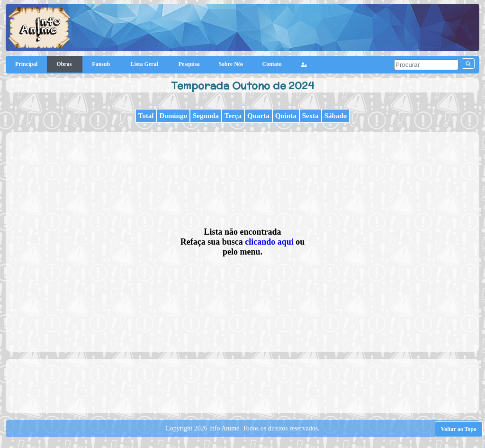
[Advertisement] (242, 385)
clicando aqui (269, 242)
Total (146, 116)
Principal (26, 64)
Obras (65, 64)
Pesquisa (189, 64)
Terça (233, 116)
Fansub (102, 64)
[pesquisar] (426, 65)
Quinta (286, 116)
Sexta (310, 116)
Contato (272, 64)
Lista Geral (145, 64)
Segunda (206, 116)
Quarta (258, 116)
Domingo (173, 116)
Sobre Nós (231, 64)
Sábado (336, 116)
